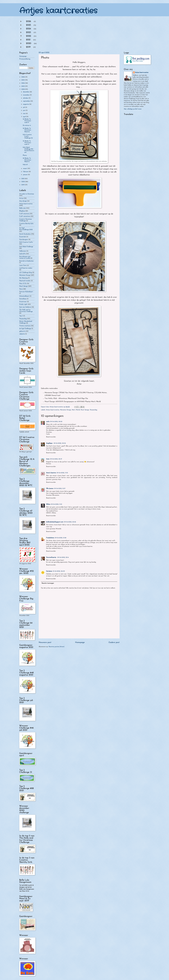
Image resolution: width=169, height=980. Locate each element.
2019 (28, 47)
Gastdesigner (24, 240)
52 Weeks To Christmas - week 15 (27, 143)
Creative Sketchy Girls (26, 224)
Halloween (23, 251)
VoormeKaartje (51, 557)
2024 (28, 29)
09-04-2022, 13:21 (56, 504)
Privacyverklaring (25, 59)
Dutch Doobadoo (25, 234)
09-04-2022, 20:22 (70, 522)
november (26, 95)
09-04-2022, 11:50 (62, 473)
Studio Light (23, 304)
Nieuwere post (45, 642)
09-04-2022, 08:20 (56, 422)
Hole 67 (25, 165)
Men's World (76, 410)
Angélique (50, 443)
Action (21, 198)
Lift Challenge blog (26, 273)
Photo (25, 155)
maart (25, 169)
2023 (28, 32)
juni (24, 110)
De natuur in (27, 125)
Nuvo (21, 289)
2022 (28, 36)
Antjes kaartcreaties (58, 11)
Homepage (80, 642)
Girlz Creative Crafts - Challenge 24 (28, 136)
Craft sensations (25, 216)
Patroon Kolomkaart (26, 292)
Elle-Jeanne (50, 489)
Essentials (23, 237)
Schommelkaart (24, 296)
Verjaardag (93, 410)
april (25, 117)
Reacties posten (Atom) (56, 647)
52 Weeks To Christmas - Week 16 (27, 130)
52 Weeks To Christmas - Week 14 (27, 160)
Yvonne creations (25, 326)
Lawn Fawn (23, 265)
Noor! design (85, 410)
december (26, 92)
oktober (26, 98)
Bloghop (22, 211)
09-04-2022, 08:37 (56, 459)
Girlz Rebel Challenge (26, 247)
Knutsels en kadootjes (26, 261)
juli (24, 107)
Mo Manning (23, 278)
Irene (48, 459)
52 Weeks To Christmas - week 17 (27, 121)
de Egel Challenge (25, 329)
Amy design (23, 201)
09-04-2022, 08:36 (60, 443)
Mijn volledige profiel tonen (133, 109)
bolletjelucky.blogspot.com (55, 522)
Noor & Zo (23, 284)
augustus (26, 104)
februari (26, 172)
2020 (29, 43)
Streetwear (23, 302)
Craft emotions (24, 214)
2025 (28, 25)
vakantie (22, 334)
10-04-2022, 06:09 (59, 571)
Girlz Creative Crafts (26, 242)
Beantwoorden (51, 437)
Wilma (48, 504)
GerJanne (49, 571)
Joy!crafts (22, 254)
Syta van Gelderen (25, 307)
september (27, 101)
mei (24, 114)
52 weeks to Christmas (27, 194)
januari (25, 175)
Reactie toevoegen (48, 583)
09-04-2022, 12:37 (60, 489)
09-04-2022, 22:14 (63, 557)
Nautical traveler (25, 281)
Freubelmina (50, 538)
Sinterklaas (23, 299)
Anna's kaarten (51, 473)
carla (48, 422)
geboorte (22, 331)
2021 (28, 40)
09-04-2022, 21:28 (61, 538)
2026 (28, 21)
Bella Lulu (22, 208)
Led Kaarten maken (26, 268)
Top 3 (21, 316)
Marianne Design (66, 410)
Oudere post (114, 642)
